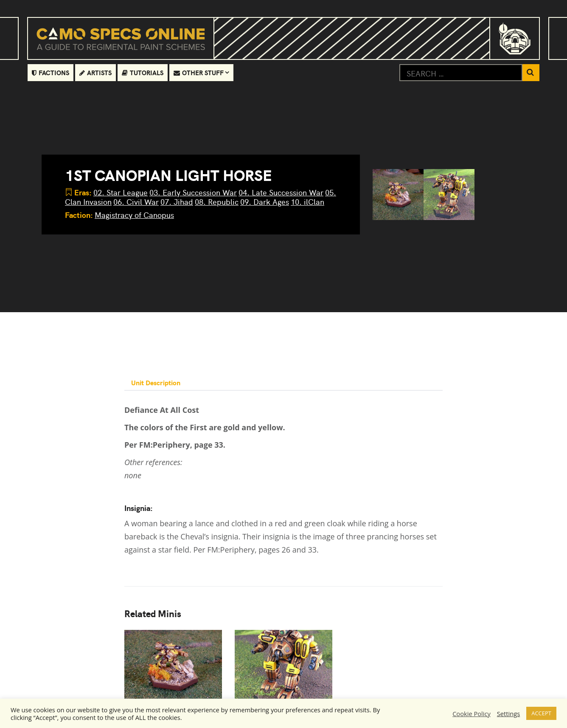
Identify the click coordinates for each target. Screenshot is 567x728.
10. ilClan (307, 202)
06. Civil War (136, 202)
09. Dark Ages (265, 202)
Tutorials (143, 72)
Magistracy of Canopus (134, 215)
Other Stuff (199, 72)
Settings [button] (508, 714)
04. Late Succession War (281, 192)
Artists (95, 72)
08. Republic (217, 202)
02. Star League (121, 192)
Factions (51, 72)
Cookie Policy (472, 714)
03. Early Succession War (193, 192)
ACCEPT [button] (541, 713)
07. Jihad (177, 202)
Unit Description (156, 382)
